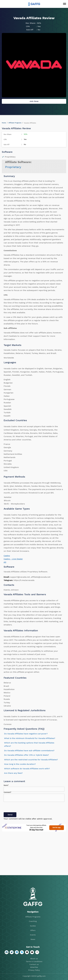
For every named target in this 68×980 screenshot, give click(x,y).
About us (34, 959)
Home (4, 123)
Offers (33, 930)
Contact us (34, 964)
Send (10, 815)
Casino (7, 556)
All (5, 562)
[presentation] (22, 808)
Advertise (34, 967)
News (33, 939)
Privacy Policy (34, 970)
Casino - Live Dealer (13, 559)
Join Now (34, 101)
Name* (6, 785)
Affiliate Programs (15, 123)
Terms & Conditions (34, 961)
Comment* (7, 792)
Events (33, 935)
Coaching (33, 921)
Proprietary (13, 167)
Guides (33, 926)
